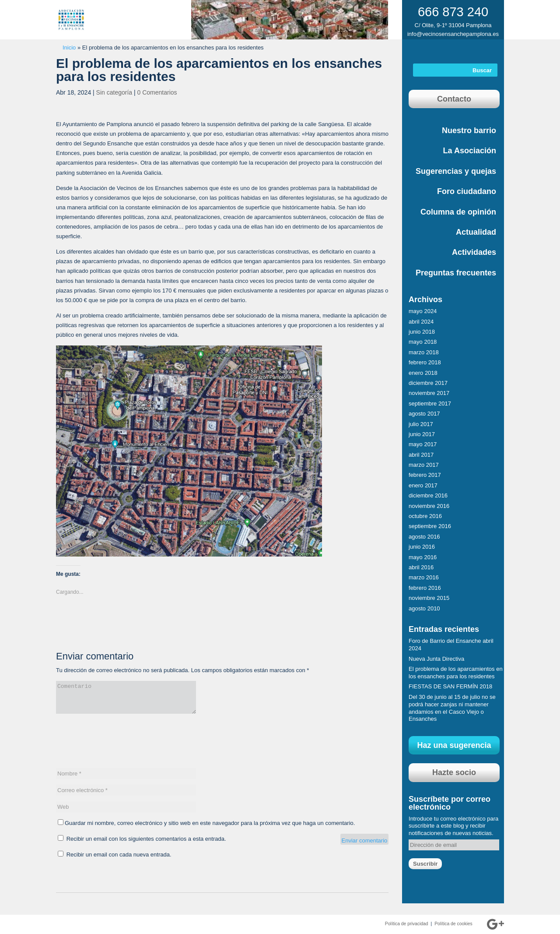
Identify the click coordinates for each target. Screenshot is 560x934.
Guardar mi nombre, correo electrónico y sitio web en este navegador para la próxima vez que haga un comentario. (210, 823)
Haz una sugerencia (454, 745)
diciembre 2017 (428, 383)
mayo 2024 (423, 311)
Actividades (474, 252)
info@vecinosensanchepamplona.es (453, 34)
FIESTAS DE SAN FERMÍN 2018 (450, 686)
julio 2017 (421, 424)
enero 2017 (423, 485)
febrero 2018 (425, 362)
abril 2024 (421, 322)
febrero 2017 (425, 475)
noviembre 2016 (429, 506)
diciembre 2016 (428, 495)
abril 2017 (421, 455)
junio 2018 (422, 332)
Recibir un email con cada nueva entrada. (119, 855)
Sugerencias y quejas (456, 171)
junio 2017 (422, 434)
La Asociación (470, 151)
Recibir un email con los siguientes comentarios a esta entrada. (146, 839)
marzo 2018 (424, 352)
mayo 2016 (423, 557)
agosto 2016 (424, 537)
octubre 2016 (425, 516)
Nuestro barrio (469, 130)
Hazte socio (454, 772)
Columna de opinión (458, 212)
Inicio (69, 48)
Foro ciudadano (467, 191)
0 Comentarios (157, 92)
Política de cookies (453, 924)
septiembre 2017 (430, 404)
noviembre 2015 (429, 598)
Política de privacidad (407, 924)
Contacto (454, 99)
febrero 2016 (425, 588)
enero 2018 (423, 373)
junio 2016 (422, 547)
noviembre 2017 (429, 393)
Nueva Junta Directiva (436, 659)
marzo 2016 (424, 577)
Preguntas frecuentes (456, 273)
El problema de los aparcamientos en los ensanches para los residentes (456, 673)
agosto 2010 (424, 608)
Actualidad (476, 232)
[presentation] (122, 745)
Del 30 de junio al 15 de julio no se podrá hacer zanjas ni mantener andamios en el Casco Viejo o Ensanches (452, 708)
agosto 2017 (424, 414)
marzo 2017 (424, 465)
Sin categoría (114, 92)
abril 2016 (421, 567)
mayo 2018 (423, 342)
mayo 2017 (423, 444)
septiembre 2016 (430, 526)
